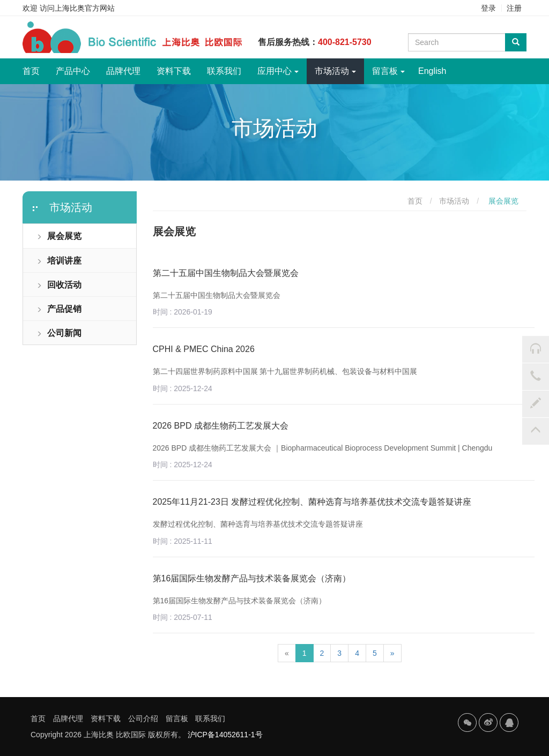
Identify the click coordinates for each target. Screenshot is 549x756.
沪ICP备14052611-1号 (225, 735)
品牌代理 (123, 71)
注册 (514, 8)
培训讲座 (59, 261)
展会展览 (59, 236)
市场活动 (335, 71)
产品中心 (73, 71)
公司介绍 (143, 718)
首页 (35, 67)
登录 (488, 8)
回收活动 (59, 285)
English (432, 71)
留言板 (388, 71)
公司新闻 (59, 333)
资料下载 (174, 71)
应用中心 (278, 71)
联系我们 (224, 71)
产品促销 (59, 309)
